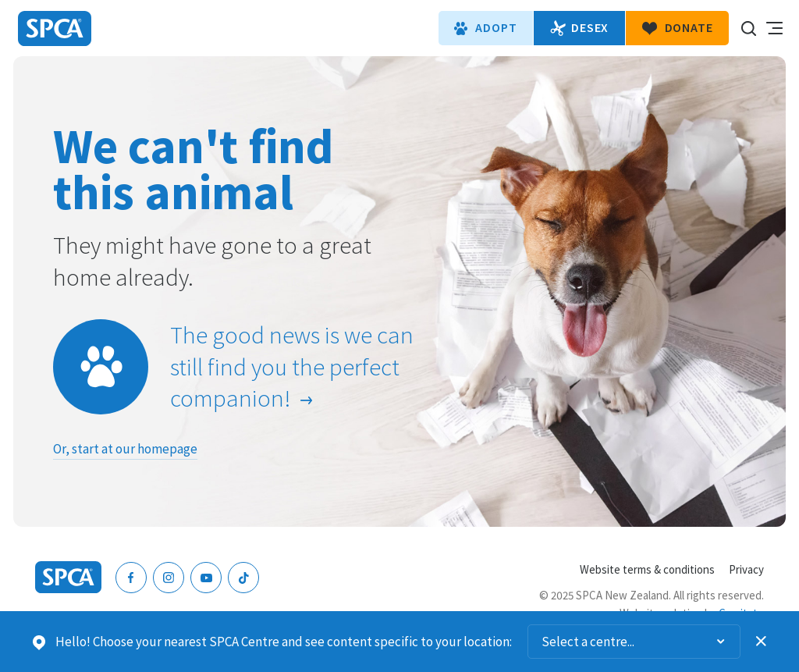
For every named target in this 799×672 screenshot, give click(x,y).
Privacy (746, 569)
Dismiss (762, 642)
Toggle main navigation (774, 28)
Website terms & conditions (647, 569)
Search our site (748, 28)
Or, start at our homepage (125, 449)
